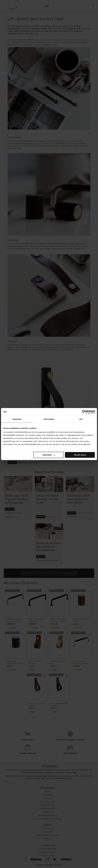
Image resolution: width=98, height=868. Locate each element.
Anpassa (49, 455)
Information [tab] (49, 419)
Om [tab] (81, 419)
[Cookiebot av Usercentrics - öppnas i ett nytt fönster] (84, 412)
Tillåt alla (80, 455)
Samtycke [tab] (17, 419)
